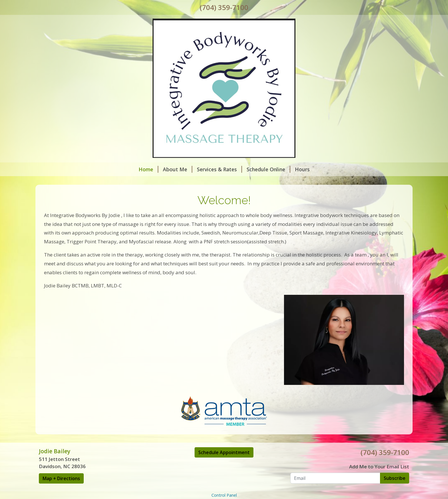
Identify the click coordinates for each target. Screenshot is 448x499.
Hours (302, 169)
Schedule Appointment (224, 452)
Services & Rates (219, 169)
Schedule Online (268, 169)
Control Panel (224, 495)
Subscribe (395, 478)
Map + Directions (61, 478)
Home (148, 169)
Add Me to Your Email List (379, 467)
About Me (178, 169)
